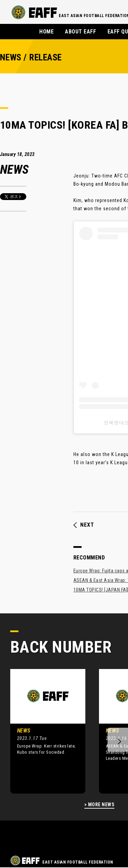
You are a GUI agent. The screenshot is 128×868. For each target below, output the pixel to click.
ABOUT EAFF (80, 32)
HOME (46, 32)
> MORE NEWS (99, 805)
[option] (43, 731)
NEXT (84, 525)
